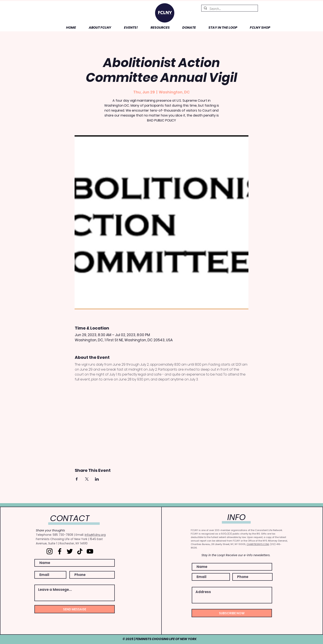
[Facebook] (60, 551)
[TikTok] (80, 551)
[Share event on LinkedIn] (97, 479)
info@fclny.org (95, 535)
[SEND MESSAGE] (75, 609)
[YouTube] (90, 551)
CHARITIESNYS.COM (258, 544)
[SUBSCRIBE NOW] (232, 613)
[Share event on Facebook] (77, 479)
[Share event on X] (87, 479)
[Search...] (229, 9)
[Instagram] (50, 551)
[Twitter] (70, 551)
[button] (97, 28)
